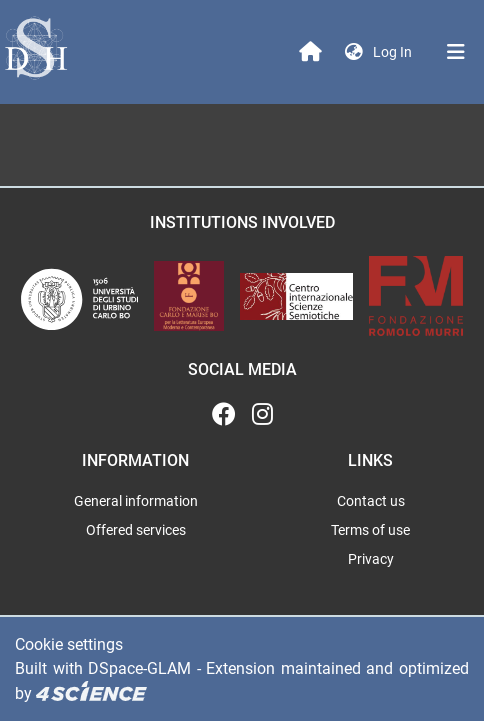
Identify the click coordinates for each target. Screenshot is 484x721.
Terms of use (370, 530)
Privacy (371, 559)
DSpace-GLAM (139, 668)
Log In (394, 52)
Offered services (136, 530)
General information (136, 501)
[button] (354, 52)
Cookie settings (69, 644)
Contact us (371, 501)
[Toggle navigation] (456, 52)
